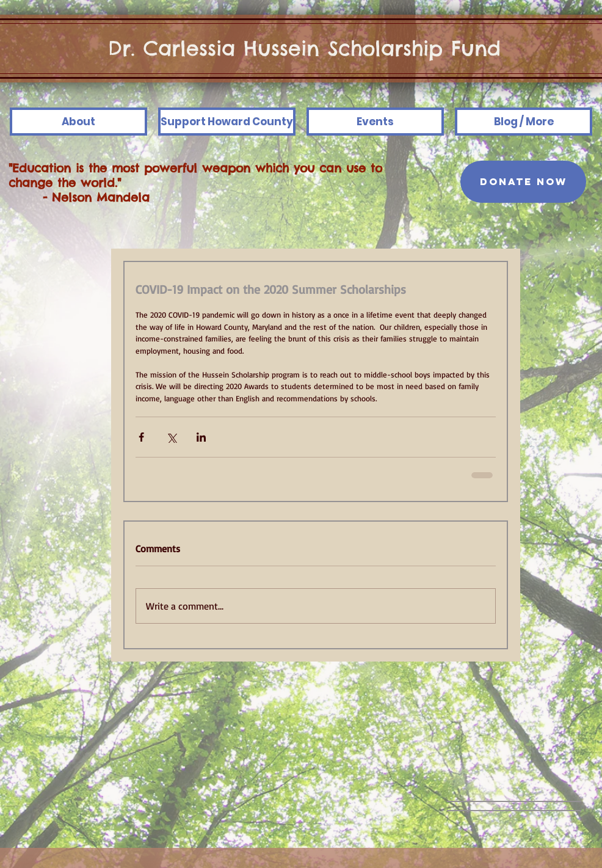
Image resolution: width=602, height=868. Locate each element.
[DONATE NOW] (523, 182)
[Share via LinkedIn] (201, 437)
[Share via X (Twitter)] (171, 437)
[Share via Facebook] (141, 437)
